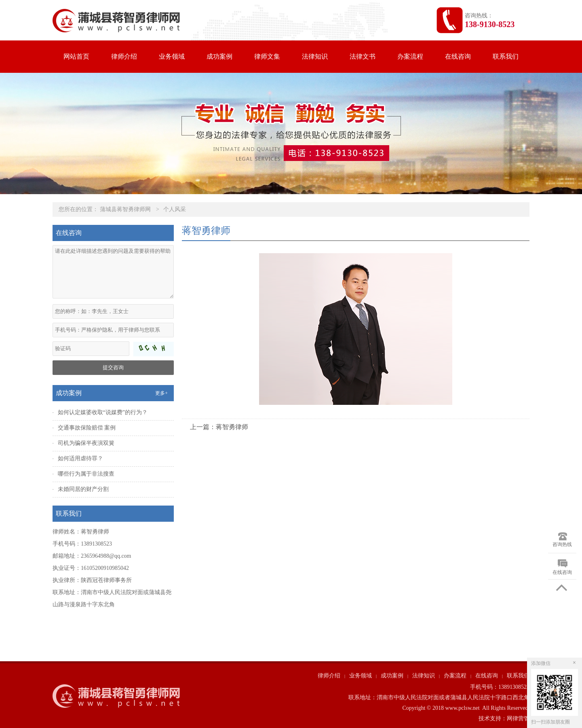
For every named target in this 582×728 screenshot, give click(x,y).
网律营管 (518, 718)
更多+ (161, 393)
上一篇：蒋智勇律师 (219, 427)
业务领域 (172, 56)
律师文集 (267, 56)
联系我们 (506, 56)
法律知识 (315, 56)
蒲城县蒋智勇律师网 (125, 209)
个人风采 (175, 209)
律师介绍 (124, 56)
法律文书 (363, 56)
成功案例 (219, 56)
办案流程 (410, 56)
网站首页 (76, 56)
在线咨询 (458, 56)
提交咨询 (113, 367)
